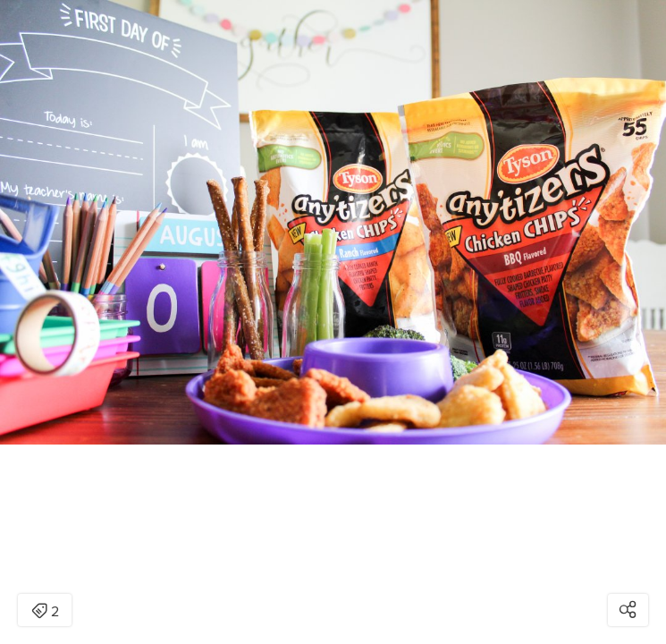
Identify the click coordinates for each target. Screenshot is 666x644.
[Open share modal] (628, 610)
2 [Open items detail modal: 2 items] (45, 612)
